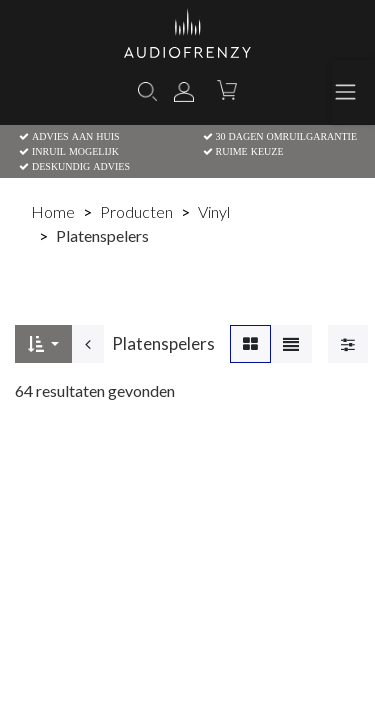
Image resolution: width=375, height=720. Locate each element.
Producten (136, 211)
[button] (43, 344)
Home (53, 211)
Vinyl (214, 211)
